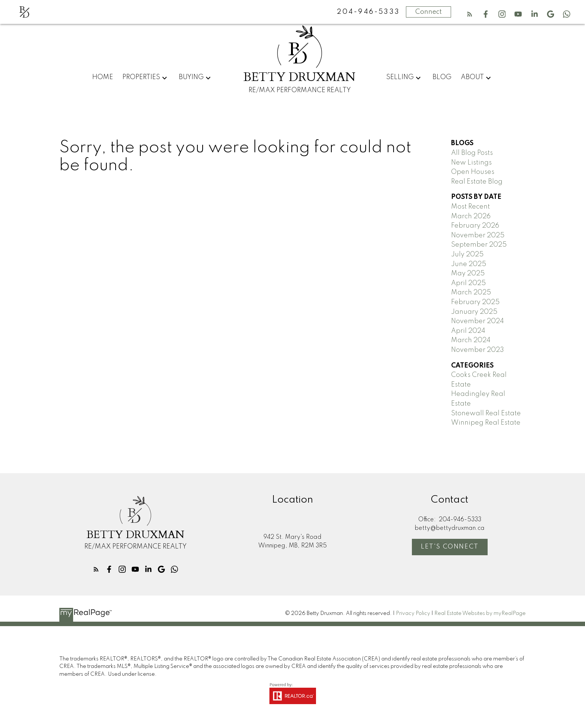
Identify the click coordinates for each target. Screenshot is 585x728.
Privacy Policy (413, 613)
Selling (400, 77)
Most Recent (470, 207)
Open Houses (473, 172)
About (472, 77)
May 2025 (468, 274)
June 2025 (469, 264)
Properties (141, 77)
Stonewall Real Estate (486, 413)
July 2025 (467, 254)
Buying (191, 77)
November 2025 (478, 235)
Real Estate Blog (477, 182)
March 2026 (471, 216)
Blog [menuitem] (442, 77)
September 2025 (479, 245)
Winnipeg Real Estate (486, 423)
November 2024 (478, 321)
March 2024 (471, 340)
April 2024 (468, 331)
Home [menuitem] (103, 77)
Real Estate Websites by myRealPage (480, 613)
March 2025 (471, 293)
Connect (428, 12)
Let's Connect (450, 547)
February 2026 (475, 226)
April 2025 (468, 283)
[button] (470, 14)
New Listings (471, 163)
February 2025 (475, 302)
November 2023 (478, 350)
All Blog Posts (472, 153)
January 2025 (474, 312)
